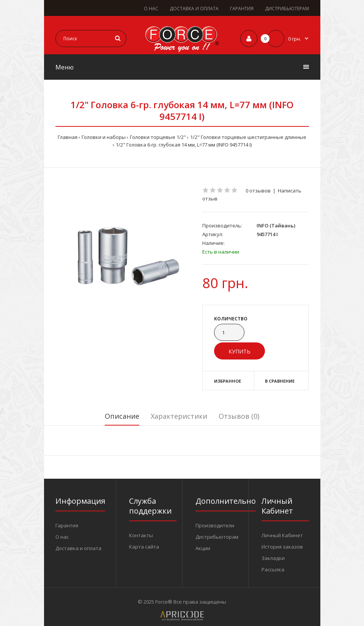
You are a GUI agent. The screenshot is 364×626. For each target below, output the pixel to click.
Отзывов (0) (239, 416)
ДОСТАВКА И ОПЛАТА (194, 9)
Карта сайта (144, 547)
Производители (215, 525)
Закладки (273, 558)
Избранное (228, 381)
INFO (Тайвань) (276, 225)
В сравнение (280, 381)
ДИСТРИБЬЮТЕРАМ (287, 9)
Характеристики (179, 416)
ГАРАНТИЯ (242, 9)
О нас (62, 537)
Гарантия (67, 525)
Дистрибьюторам (217, 537)
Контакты (141, 535)
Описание (122, 416)
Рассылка (273, 569)
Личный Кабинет (282, 535)
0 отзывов (258, 191)
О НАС (151, 9)
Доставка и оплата (78, 548)
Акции (203, 548)
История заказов (282, 547)
